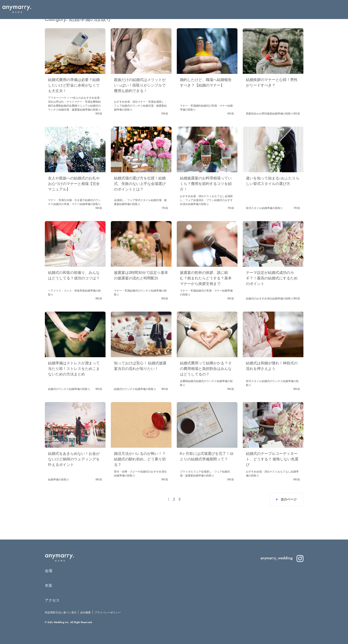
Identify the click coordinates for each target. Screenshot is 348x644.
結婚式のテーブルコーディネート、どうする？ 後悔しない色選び (272, 459)
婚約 (198, 106)
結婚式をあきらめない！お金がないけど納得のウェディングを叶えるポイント (74, 459)
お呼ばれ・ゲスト (64, 102)
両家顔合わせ (254, 114)
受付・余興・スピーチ (127, 472)
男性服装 (267, 114)
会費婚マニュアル (80, 106)
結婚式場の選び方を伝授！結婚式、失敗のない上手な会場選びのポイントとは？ (140, 184)
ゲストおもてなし (214, 196)
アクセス (52, 600)
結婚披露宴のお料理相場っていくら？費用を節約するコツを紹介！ (206, 184)
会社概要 (85, 612)
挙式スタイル (143, 200)
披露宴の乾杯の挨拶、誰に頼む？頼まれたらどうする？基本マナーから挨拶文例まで (206, 278)
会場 (49, 571)
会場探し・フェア (125, 200)
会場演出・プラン (204, 200)
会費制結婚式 (61, 106)
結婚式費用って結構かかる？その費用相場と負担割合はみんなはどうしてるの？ (206, 369)
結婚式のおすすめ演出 (259, 299)
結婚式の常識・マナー (214, 106)
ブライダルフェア (190, 472)
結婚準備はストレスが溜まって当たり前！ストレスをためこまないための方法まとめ (74, 369)
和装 (82, 291)
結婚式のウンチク (132, 106)
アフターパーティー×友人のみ (66, 98)
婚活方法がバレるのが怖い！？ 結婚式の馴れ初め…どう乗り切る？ (140, 459)
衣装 (49, 585)
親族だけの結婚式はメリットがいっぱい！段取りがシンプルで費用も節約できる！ (140, 85)
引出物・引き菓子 (74, 200)
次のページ (289, 499)
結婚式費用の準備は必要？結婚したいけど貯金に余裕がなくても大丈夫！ (74, 85)
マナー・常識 (82, 102)
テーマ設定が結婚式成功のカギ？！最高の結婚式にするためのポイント (272, 278)
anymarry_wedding (282, 558)
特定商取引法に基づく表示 (61, 612)
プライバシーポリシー (108, 612)
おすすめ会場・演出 (126, 102)
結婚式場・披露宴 (69, 110)
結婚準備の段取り (90, 110)
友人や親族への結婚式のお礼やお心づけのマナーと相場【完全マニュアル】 (74, 184)
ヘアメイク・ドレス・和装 (64, 291)
